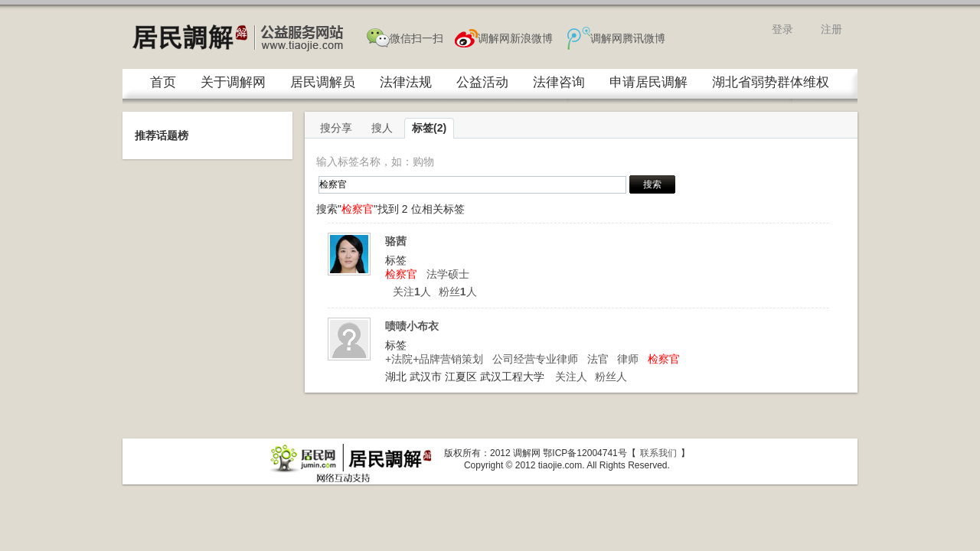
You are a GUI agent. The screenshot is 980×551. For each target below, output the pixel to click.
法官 (598, 359)
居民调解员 (323, 82)
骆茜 (396, 241)
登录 (782, 29)
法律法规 (406, 82)
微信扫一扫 (416, 38)
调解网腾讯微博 (628, 38)
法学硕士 (448, 274)
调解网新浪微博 (515, 38)
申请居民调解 (648, 82)
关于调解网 (233, 82)
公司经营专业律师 (535, 359)
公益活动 (482, 82)
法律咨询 (559, 82)
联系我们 (658, 453)
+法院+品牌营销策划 (434, 359)
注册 (831, 29)
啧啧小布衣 (412, 326)
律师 (628, 359)
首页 (163, 82)
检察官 (401, 274)
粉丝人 (458, 292)
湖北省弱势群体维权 (771, 82)
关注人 (412, 292)
